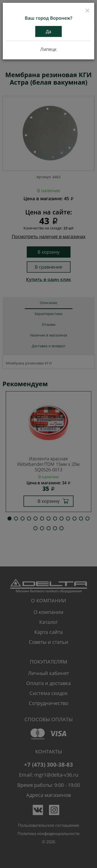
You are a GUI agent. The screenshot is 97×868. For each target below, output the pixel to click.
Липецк (48, 49)
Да (48, 31)
